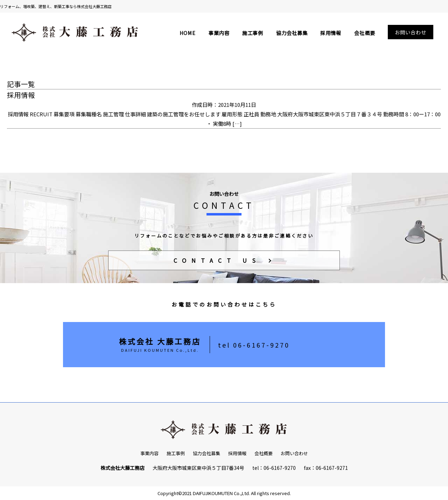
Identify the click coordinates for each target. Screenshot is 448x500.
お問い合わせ (411, 32)
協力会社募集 (292, 33)
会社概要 (365, 33)
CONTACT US (217, 260)
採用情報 (331, 33)
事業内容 (219, 33)
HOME (188, 33)
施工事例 (253, 33)
